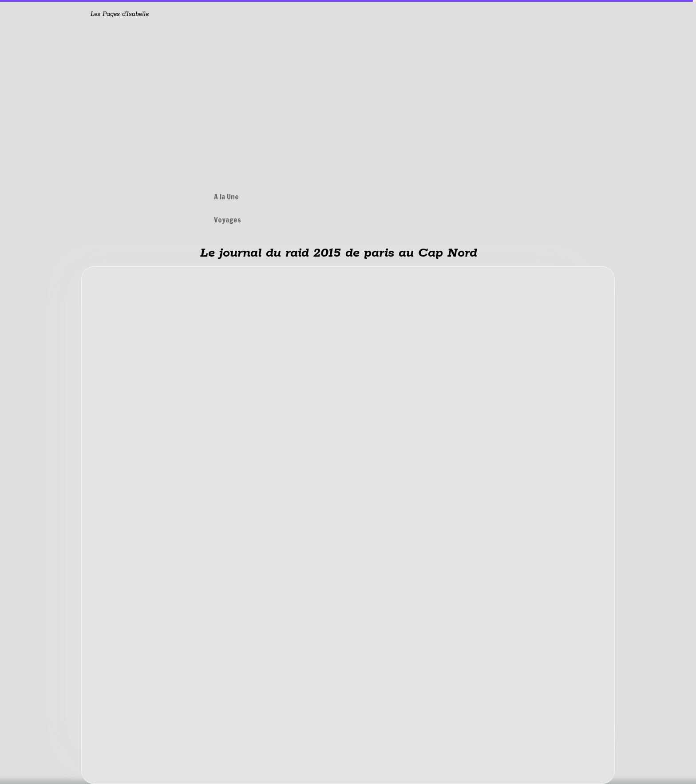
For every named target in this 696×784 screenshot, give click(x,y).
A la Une (226, 197)
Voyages (227, 220)
